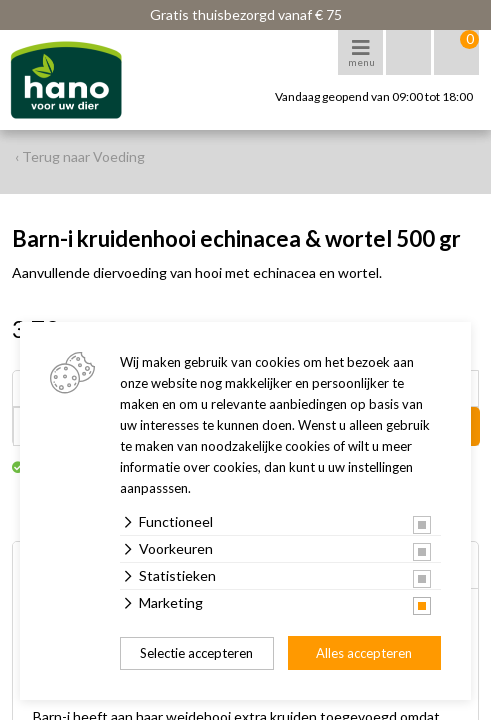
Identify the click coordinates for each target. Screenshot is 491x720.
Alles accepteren (364, 653)
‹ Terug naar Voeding (80, 156)
